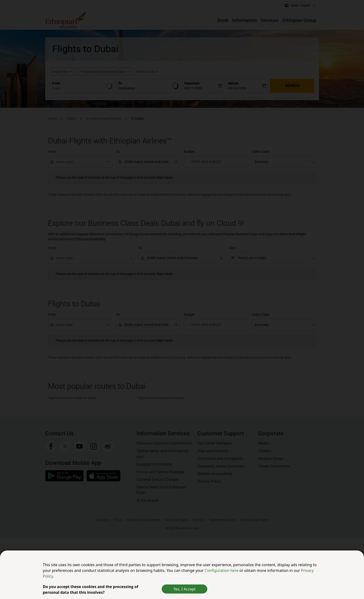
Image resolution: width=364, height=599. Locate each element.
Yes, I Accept (184, 589)
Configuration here (222, 570)
